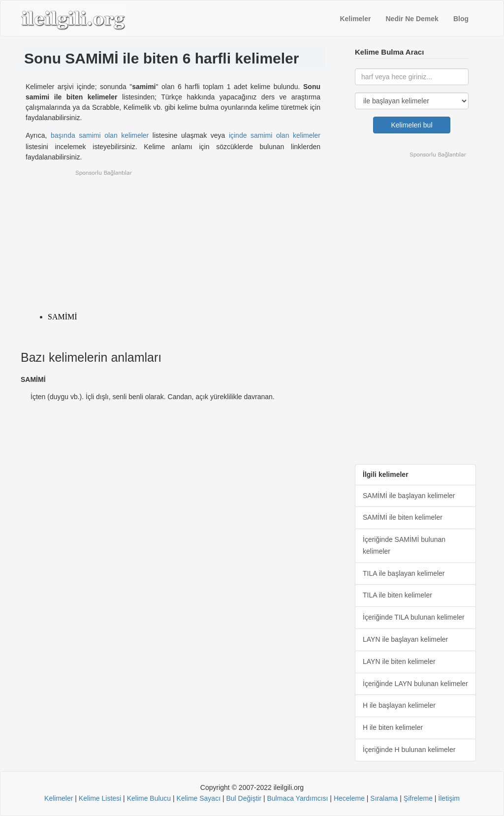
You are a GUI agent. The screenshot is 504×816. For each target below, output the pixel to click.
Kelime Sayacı (199, 798)
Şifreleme (418, 798)
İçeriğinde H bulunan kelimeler (409, 750)
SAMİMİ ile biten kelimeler (403, 517)
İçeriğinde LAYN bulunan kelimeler (415, 684)
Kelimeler (355, 19)
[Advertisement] (173, 238)
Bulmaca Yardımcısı (297, 798)
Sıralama (384, 798)
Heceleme (349, 798)
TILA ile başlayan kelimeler (404, 573)
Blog (461, 19)
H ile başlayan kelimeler (399, 705)
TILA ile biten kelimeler (397, 595)
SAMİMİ (63, 317)
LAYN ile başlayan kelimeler (405, 639)
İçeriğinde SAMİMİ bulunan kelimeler (404, 545)
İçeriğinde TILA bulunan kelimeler (414, 617)
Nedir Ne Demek (412, 19)
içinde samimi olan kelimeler (275, 135)
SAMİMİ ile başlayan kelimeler (409, 496)
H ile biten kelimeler (393, 727)
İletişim (449, 798)
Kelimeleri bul (412, 125)
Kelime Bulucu (149, 798)
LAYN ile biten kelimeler (399, 661)
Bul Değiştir (244, 798)
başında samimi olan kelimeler (100, 135)
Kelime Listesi (100, 798)
